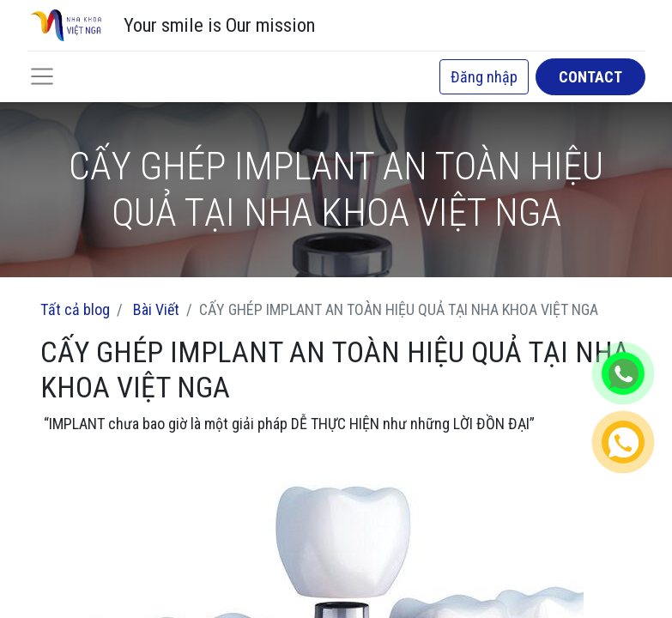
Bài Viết (156, 309)
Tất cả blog (75, 309)
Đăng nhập (484, 77)
